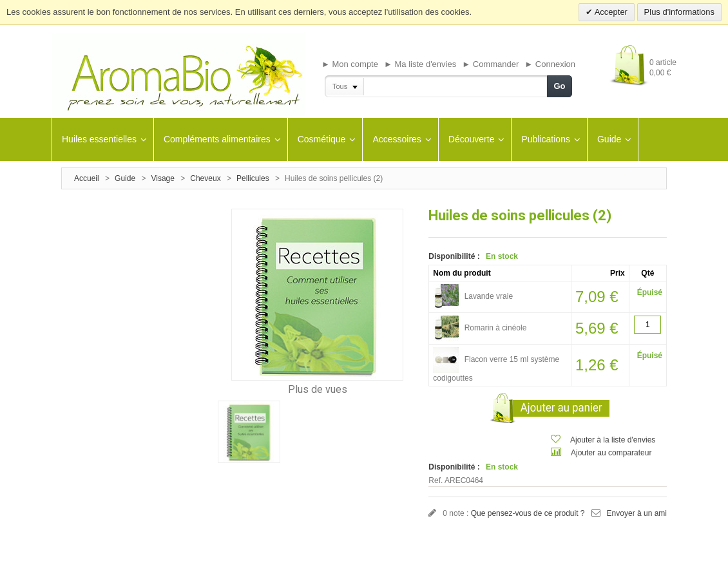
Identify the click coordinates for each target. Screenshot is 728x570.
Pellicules (253, 178)
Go (559, 86)
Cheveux (205, 178)
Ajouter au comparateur (611, 453)
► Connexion (550, 64)
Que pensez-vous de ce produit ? (528, 513)
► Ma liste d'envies (420, 64)
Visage (162, 178)
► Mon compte (350, 64)
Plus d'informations (679, 12)
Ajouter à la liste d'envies (613, 440)
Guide (125, 178)
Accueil (87, 178)
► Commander (490, 64)
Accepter (610, 12)
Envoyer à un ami (637, 513)
